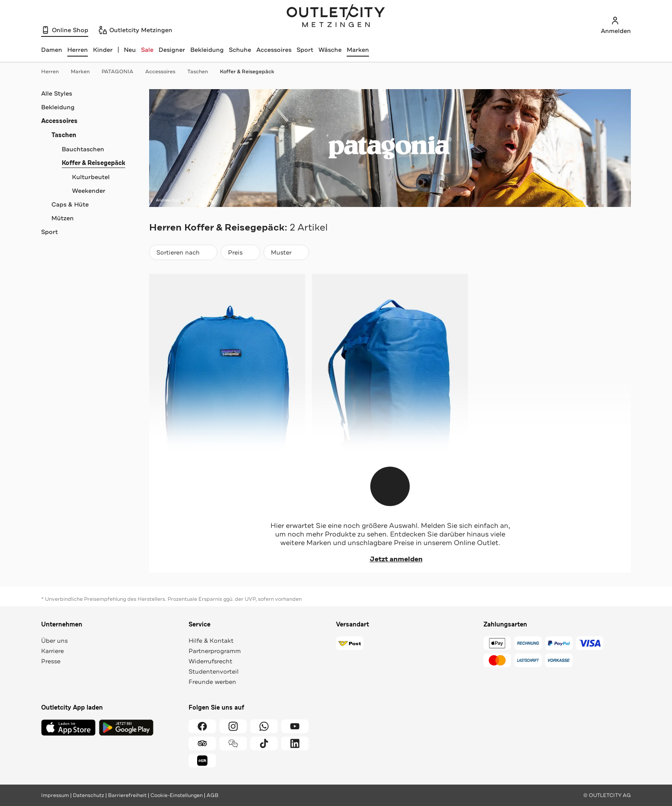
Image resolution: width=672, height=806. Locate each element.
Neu (130, 50)
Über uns (54, 641)
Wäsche (330, 50)
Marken (358, 50)
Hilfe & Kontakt (211, 641)
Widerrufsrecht (210, 661)
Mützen (63, 218)
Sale (147, 50)
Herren (54, 72)
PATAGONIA (122, 72)
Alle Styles (57, 93)
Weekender (89, 191)
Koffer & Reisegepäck (247, 72)
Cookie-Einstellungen (177, 795)
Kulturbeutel (91, 177)
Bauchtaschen (83, 149)
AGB (213, 795)
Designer (172, 50)
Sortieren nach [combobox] (183, 254)
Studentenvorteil (214, 671)
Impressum (55, 795)
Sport (305, 50)
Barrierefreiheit (127, 795)
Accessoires (274, 50)
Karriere (52, 651)
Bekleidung (207, 50)
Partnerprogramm (215, 651)
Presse (51, 661)
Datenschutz (88, 795)
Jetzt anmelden (390, 559)
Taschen (202, 72)
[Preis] (240, 252)
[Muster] (286, 252)
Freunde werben (212, 682)
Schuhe (240, 50)
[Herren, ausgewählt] (78, 50)
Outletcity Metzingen (336, 17)
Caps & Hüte (70, 204)
